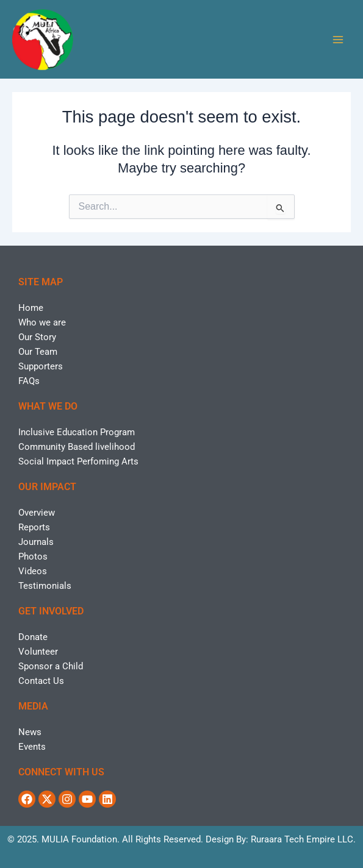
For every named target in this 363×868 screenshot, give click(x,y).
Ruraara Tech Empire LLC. (303, 839)
